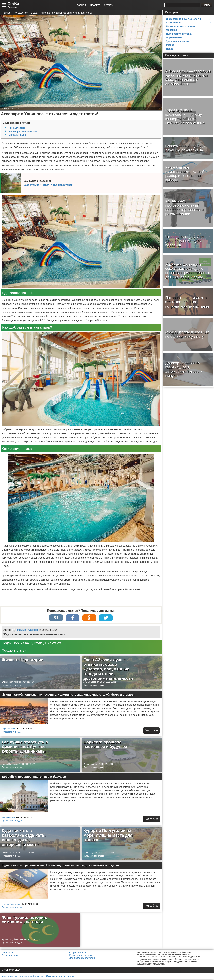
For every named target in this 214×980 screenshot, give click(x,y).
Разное (170, 45)
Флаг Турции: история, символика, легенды (24, 920)
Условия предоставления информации (23, 977)
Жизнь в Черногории (23, 660)
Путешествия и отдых (12, 686)
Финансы (171, 30)
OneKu (13, 3)
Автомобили (173, 23)
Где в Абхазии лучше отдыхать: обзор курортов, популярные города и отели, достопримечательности (108, 670)
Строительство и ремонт (181, 26)
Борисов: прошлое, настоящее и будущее (105, 745)
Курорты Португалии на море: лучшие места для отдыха (108, 836)
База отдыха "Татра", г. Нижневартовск (48, 185)
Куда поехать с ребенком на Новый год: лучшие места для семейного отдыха (60, 866)
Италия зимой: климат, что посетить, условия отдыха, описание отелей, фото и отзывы (68, 695)
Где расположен (18, 128)
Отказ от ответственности (60, 977)
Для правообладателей (82, 959)
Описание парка (18, 135)
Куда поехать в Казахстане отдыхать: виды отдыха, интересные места (24, 838)
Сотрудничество (78, 953)
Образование (174, 37)
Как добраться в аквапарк (23, 131)
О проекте (94, 5)
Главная (81, 5)
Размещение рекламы (81, 956)
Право (170, 49)
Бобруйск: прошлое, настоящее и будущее (34, 777)
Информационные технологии (184, 19)
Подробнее (151, 731)
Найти (207, 5)
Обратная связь (10, 956)
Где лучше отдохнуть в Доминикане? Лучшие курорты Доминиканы (25, 747)
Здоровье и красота (178, 41)
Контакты (108, 5)
